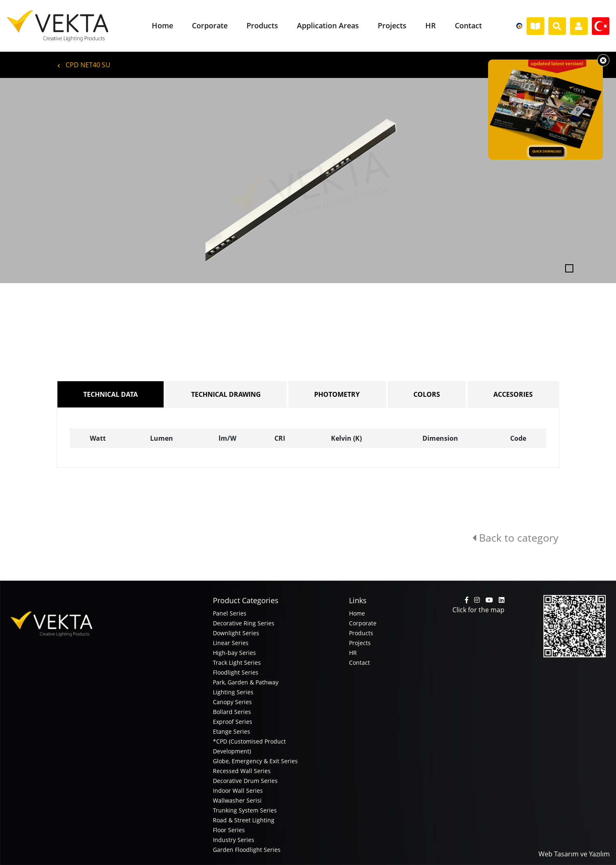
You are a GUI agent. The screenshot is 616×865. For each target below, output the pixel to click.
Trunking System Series (245, 810)
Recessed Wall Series (242, 771)
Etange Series (232, 731)
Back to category (516, 538)
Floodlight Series (236, 672)
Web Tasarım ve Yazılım (574, 854)
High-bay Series (234, 653)
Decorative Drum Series (245, 781)
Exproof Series (233, 722)
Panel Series (230, 613)
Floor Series (229, 830)
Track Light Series (237, 662)
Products (361, 633)
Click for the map (478, 610)
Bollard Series (232, 712)
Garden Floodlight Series (247, 850)
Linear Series (231, 643)
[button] (46, 181)
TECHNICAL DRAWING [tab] (226, 394)
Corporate (363, 623)
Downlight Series (236, 633)
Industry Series (234, 840)
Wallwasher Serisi (237, 800)
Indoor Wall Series (238, 791)
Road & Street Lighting (244, 820)
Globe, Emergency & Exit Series (255, 761)
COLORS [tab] (427, 394)
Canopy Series (232, 702)
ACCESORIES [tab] (513, 394)
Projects (360, 643)
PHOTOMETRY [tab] (337, 394)
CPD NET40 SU (84, 65)
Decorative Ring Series (244, 623)
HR (353, 653)
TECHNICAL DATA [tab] (111, 394)
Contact (359, 662)
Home (357, 613)
